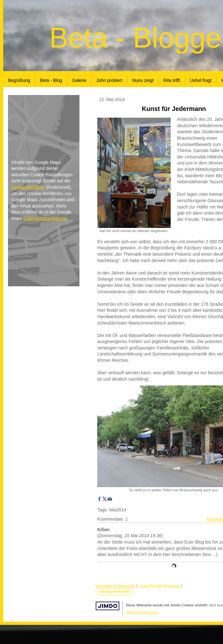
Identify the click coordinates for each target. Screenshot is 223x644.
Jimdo (108, 606)
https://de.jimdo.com (142, 612)
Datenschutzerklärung (45, 218)
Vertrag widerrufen (115, 591)
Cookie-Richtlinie (28, 187)
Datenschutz (126, 586)
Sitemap (174, 586)
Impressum (104, 586)
